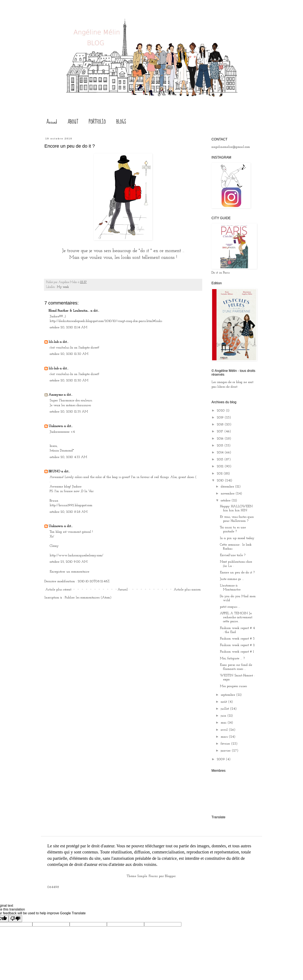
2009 (221, 759)
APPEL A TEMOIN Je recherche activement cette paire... (236, 617)
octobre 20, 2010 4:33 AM (68, 457)
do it (145, 251)
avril (225, 730)
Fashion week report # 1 (237, 652)
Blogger (170, 876)
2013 (221, 459)
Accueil (52, 122)
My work (63, 287)
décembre (228, 487)
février (226, 744)
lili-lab (54, 342)
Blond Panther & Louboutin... (69, 311)
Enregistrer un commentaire (69, 572)
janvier (226, 751)
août (224, 702)
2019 (221, 418)
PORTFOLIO (97, 122)
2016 (221, 439)
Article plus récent (58, 590)
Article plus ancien (187, 590)
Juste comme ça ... (232, 579)
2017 (221, 431)
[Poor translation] (15, 919)
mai (224, 723)
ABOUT (73, 122)
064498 (53, 887)
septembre (228, 695)
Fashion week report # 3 (237, 639)
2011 (220, 474)
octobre (226, 501)
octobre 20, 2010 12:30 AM (69, 354)
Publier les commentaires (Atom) (88, 598)
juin (224, 716)
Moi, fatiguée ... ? (232, 658)
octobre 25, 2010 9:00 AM (69, 562)
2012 (221, 466)
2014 (221, 453)
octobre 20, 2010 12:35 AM (69, 412)
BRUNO (54, 471)
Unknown (56, 426)
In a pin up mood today (237, 538)
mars (225, 737)
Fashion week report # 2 (237, 645)
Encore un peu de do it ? (237, 573)
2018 (221, 425)
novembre (228, 494)
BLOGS (121, 122)
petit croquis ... (230, 607)
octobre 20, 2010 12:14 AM (68, 327)
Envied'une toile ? (233, 555)
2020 (221, 411)
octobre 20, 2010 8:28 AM (69, 512)
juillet (225, 709)
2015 (221, 446)
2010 (221, 481)
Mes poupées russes (233, 686)
